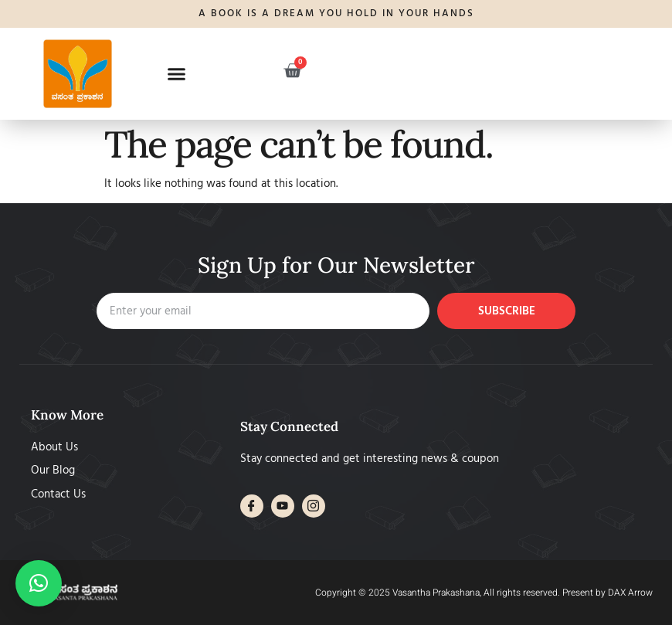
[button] (177, 73)
